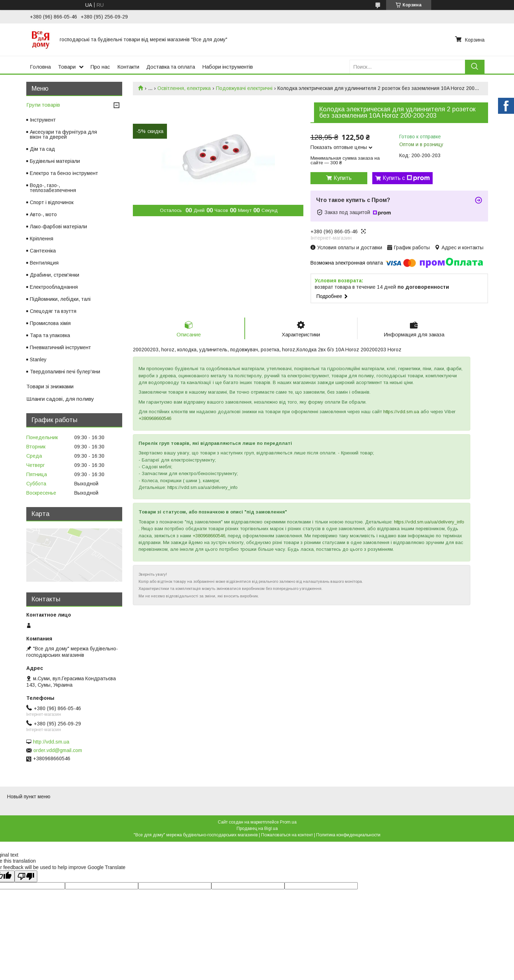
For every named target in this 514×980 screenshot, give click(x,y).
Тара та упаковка (50, 335)
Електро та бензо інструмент (64, 173)
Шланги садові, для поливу (60, 399)
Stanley (38, 359)
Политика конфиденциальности (348, 835)
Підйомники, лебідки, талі (60, 299)
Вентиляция (44, 263)
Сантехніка (43, 251)
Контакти (128, 67)
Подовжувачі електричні (244, 88)
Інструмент (43, 120)
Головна (40, 67)
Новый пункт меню (29, 797)
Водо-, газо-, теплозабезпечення (53, 188)
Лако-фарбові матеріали (58, 227)
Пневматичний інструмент (60, 347)
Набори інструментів (228, 67)
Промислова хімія (50, 323)
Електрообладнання (54, 287)
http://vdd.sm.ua (51, 742)
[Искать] (475, 67)
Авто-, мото (43, 214)
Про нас (100, 67)
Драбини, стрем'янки (55, 275)
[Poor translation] (26, 876)
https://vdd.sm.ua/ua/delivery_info (429, 522)
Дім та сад (42, 149)
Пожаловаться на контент (287, 835)
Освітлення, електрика (184, 88)
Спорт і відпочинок (52, 202)
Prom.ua (288, 822)
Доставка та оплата (171, 67)
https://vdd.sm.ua (401, 412)
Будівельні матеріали (55, 161)
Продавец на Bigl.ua (257, 829)
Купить (343, 178)
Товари (67, 67)
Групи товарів (43, 105)
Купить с (406, 178)
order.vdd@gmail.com (58, 750)
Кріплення (42, 239)
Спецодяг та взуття (53, 311)
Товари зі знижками (50, 386)
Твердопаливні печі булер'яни (65, 372)
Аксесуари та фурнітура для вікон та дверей (63, 134)
